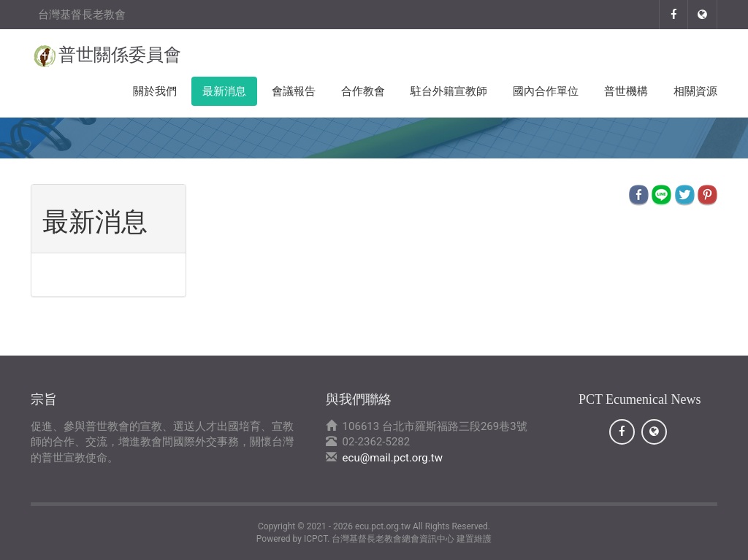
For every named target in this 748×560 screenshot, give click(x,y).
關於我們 (155, 91)
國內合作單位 (546, 91)
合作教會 (363, 91)
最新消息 (224, 91)
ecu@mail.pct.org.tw (393, 458)
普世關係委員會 (120, 55)
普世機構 (626, 91)
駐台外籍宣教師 (449, 91)
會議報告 (294, 91)
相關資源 (695, 91)
